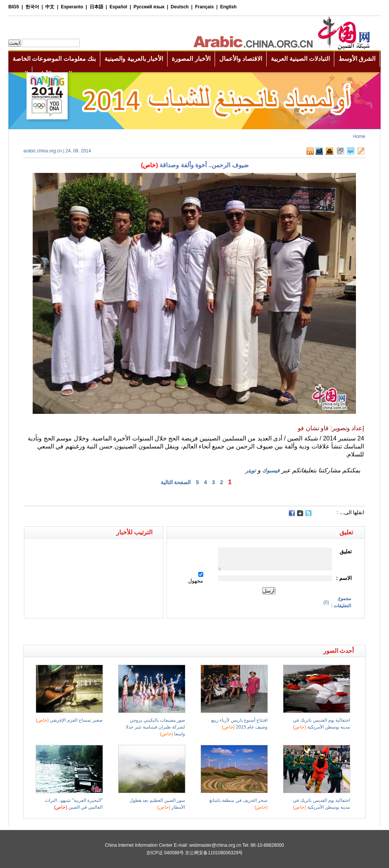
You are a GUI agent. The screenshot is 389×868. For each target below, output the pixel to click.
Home (359, 136)
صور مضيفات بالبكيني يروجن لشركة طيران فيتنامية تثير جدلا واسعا (155, 727)
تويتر (251, 470)
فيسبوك (271, 470)
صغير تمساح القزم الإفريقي (69, 720)
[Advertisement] (109, 632)
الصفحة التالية (176, 482)
